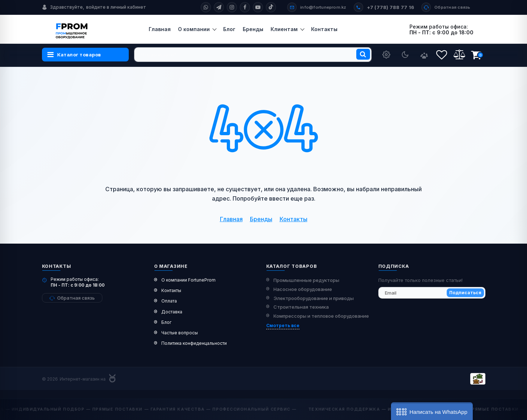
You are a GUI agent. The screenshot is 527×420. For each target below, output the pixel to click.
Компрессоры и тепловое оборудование (321, 316)
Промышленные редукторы (306, 280)
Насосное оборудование (303, 289)
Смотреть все (283, 325)
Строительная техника (301, 307)
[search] (253, 55)
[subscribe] (432, 293)
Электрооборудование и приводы (314, 298)
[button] (432, 411)
